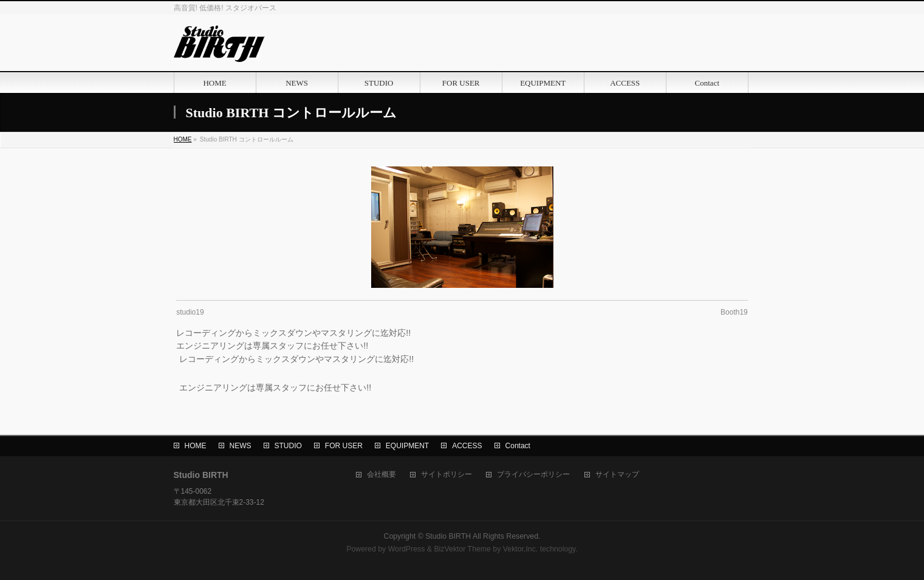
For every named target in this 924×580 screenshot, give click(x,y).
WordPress (407, 549)
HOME (196, 446)
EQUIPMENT (407, 446)
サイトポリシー (447, 475)
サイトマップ (617, 475)
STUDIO (288, 446)
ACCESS (467, 446)
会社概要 (382, 475)
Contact (518, 446)
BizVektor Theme (462, 549)
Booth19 (734, 312)
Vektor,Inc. (521, 549)
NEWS (241, 446)
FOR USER (344, 446)
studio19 (190, 312)
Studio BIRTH (448, 536)
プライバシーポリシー (533, 475)
